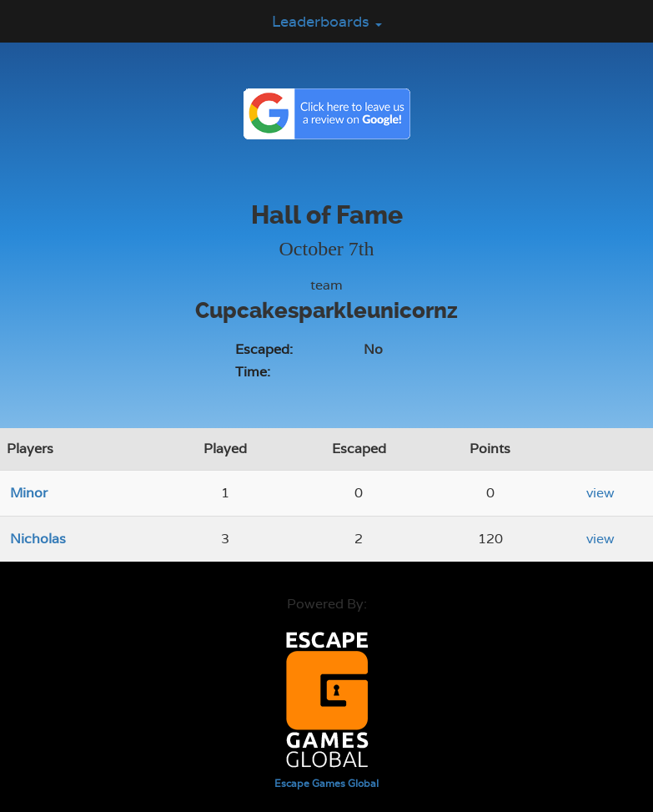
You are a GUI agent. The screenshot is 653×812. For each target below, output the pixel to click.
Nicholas (38, 539)
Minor (29, 493)
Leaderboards (327, 21)
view (600, 493)
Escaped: (264, 349)
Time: (253, 372)
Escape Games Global (326, 784)
